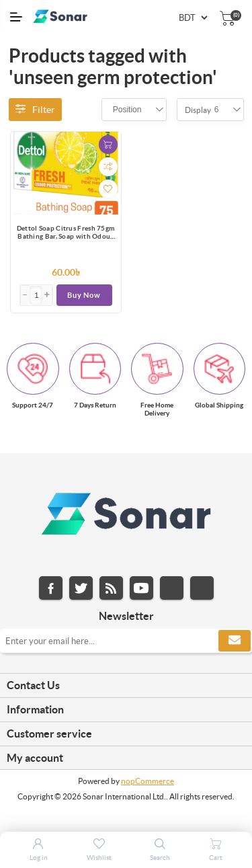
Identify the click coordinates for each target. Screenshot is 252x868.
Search (160, 858)
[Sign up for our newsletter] (126, 641)
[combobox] (127, 110)
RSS (111, 588)
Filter (35, 110)
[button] (47, 295)
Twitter (81, 588)
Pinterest (202, 588)
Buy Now (84, 295)
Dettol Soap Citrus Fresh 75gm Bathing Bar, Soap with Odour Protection (66, 233)
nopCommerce (148, 781)
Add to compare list (108, 167)
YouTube (141, 588)
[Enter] (36, 295)
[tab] (126, 686)
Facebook (51, 588)
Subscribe (235, 641)
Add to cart (108, 145)
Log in (39, 858)
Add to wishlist (108, 189)
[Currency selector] (193, 18)
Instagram (172, 588)
